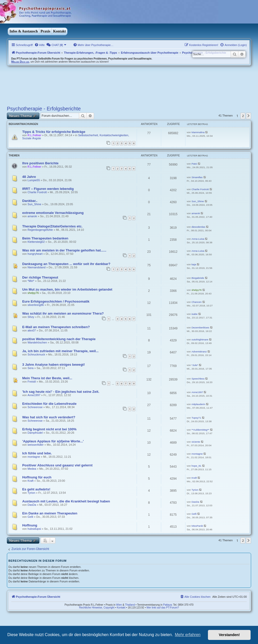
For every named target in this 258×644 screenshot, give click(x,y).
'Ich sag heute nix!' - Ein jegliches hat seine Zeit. (61, 392)
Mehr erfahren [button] (188, 635)
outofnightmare (200, 340)
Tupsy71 (196, 418)
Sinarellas (197, 177)
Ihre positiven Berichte (40, 163)
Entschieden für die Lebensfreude (49, 404)
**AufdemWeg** (201, 430)
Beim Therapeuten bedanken (45, 238)
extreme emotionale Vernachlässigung (53, 213)
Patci (194, 164)
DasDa (32, 505)
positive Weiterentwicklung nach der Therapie (59, 339)
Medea (32, 469)
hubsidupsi (34, 529)
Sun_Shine (34, 204)
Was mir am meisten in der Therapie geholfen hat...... (64, 250)
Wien (119, 605)
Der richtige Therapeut (40, 277)
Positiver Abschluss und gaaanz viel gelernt (57, 465)
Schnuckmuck (36, 354)
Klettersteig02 (36, 242)
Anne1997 (34, 395)
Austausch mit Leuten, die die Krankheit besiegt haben (66, 501)
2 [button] (243, 116)
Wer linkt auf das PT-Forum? (163, 608)
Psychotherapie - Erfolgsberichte (44, 109)
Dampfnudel (35, 433)
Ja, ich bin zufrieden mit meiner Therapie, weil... (60, 351)
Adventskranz (199, 352)
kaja (194, 264)
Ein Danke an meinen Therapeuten (50, 513)
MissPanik (197, 526)
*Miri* (31, 281)
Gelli (30, 517)
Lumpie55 (34, 180)
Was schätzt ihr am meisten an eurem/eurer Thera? (63, 313)
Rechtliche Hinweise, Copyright (97, 608)
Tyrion (31, 493)
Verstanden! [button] (229, 635)
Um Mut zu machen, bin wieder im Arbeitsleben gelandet (67, 289)
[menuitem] (40, 45)
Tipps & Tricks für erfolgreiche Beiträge (54, 132)
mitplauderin (198, 404)
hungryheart (35, 254)
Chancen (197, 302)
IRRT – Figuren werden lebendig (48, 189)
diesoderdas (198, 227)
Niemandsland (37, 267)
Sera (31, 368)
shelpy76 (33, 293)
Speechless (198, 379)
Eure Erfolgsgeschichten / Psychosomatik (56, 301)
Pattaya (168, 605)
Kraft (31, 481)
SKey (31, 317)
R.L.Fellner (34, 135)
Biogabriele (198, 278)
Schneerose (35, 407)
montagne (34, 457)
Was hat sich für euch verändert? (49, 417)
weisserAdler (36, 445)
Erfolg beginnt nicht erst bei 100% (49, 429)
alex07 (32, 330)
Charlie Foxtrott (37, 192)
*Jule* (195, 365)
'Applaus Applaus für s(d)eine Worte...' (53, 441)
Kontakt (60, 31)
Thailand (130, 605)
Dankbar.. (30, 201)
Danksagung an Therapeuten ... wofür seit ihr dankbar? (66, 264)
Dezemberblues (200, 327)
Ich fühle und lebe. (37, 453)
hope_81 (196, 466)
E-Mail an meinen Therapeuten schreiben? (56, 327)
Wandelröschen (37, 342)
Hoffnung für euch (37, 477)
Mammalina (198, 132)
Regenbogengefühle (40, 230)
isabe (195, 314)
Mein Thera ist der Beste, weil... (47, 378)
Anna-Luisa (198, 239)
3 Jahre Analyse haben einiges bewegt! (54, 365)
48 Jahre (29, 177)
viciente (196, 442)
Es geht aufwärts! (36, 489)
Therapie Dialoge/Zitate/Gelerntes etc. (52, 226)
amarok (32, 216)
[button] (249, 116)
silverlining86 (36, 305)
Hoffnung (30, 525)
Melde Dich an (20, 62)
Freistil (32, 382)
